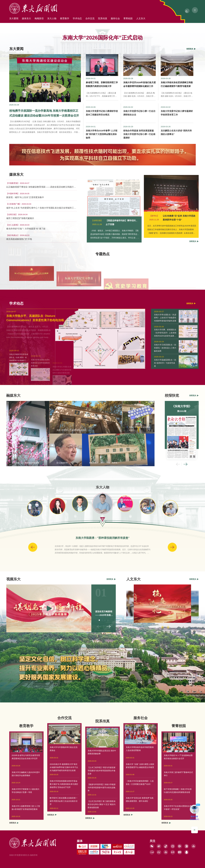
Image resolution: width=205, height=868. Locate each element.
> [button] (143, 547)
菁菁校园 (150, 19)
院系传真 (120, 19)
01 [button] (77, 620)
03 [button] (83, 620)
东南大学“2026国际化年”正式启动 (102, 38)
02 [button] (80, 620)
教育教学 (75, 19)
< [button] (200, 464)
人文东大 (165, 19)
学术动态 (90, 19)
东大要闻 (15, 19)
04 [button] (86, 620)
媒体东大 (30, 19)
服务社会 (135, 19)
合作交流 (105, 19)
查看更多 (52, 792)
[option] (102, 503)
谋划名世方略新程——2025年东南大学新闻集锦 (82, 615)
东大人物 (60, 19)
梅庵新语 (45, 19)
